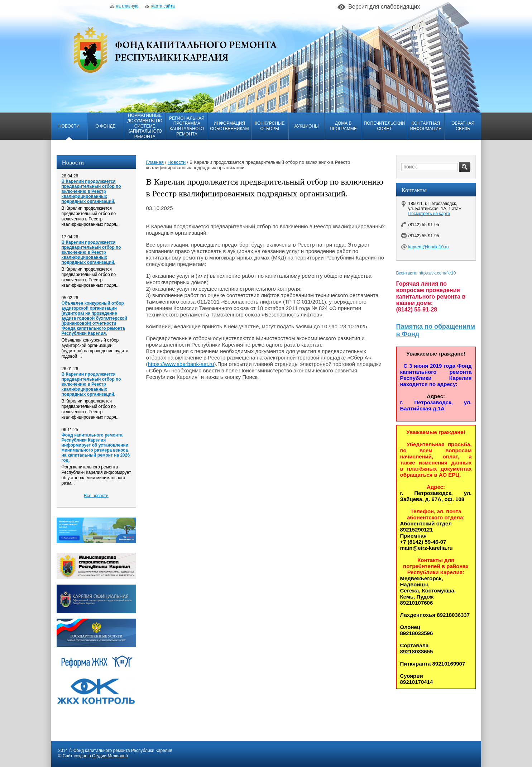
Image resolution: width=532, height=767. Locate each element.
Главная (155, 162)
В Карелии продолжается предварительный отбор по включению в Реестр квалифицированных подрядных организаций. (91, 191)
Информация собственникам (229, 126)
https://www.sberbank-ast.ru (181, 364)
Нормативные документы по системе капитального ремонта (145, 126)
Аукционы (306, 126)
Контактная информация (426, 126)
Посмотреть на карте (429, 214)
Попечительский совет (385, 126)
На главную (124, 6)
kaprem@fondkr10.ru (429, 247)
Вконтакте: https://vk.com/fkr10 (426, 273)
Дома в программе (343, 126)
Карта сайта (160, 6)
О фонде (106, 126)
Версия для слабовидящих (384, 7)
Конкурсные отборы (270, 126)
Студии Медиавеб (110, 756)
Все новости (96, 496)
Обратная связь (463, 126)
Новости (69, 126)
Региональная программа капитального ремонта (187, 126)
